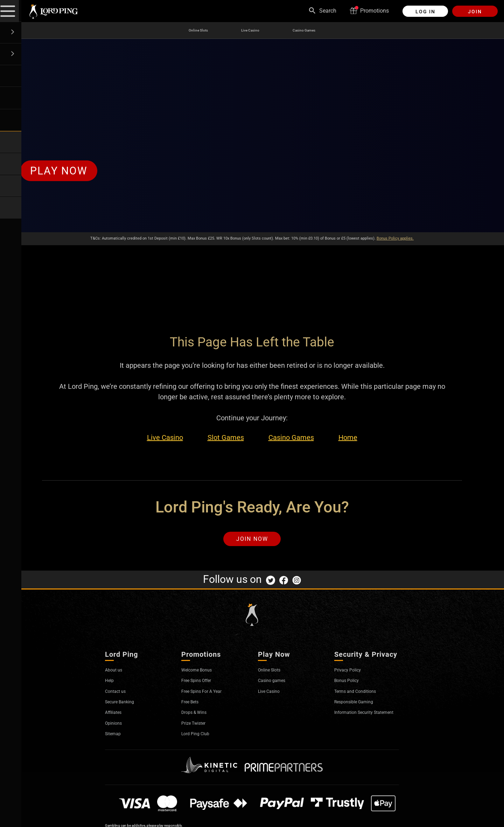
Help (111, 683)
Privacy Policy (352, 673)
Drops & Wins (198, 715)
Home (348, 438)
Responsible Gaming (360, 705)
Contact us (118, 694)
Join (475, 12)
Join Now (252, 540)
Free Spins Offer (201, 683)
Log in (425, 12)
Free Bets (193, 705)
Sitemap (115, 736)
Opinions (116, 726)
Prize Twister (197, 726)
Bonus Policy (350, 683)
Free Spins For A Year (208, 694)
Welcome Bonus (201, 673)
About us (116, 673)
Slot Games (226, 438)
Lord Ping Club (199, 736)
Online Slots (186, 30)
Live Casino (248, 30)
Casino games (276, 683)
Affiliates (116, 715)
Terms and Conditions (361, 694)
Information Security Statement (359, 718)
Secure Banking (124, 705)
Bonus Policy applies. (395, 238)
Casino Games (314, 30)
